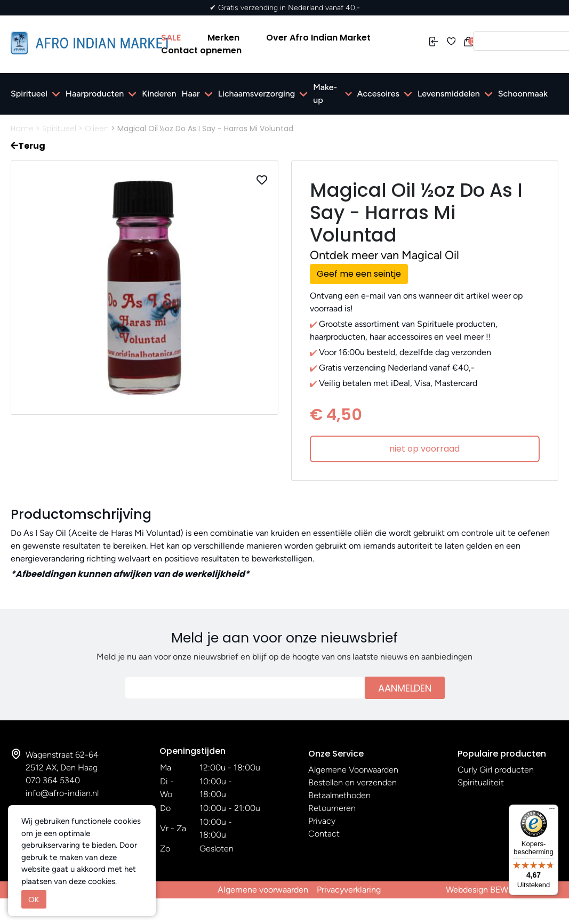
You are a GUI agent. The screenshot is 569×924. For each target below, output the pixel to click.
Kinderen (159, 94)
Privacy (322, 821)
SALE (171, 38)
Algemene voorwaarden (263, 890)
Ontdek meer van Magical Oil (384, 255)
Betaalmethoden (339, 795)
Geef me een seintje (359, 274)
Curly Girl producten (496, 770)
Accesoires (378, 94)
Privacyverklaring (349, 890)
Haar (191, 94)
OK (34, 899)
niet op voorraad (424, 449)
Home (22, 128)
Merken (223, 38)
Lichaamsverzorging (257, 94)
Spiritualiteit (481, 782)
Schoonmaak (523, 94)
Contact (324, 834)
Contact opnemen (201, 50)
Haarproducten (95, 94)
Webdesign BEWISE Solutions (502, 890)
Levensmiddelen (449, 94)
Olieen (97, 128)
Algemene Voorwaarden (353, 770)
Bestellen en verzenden (352, 782)
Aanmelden (405, 688)
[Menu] (552, 811)
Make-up (325, 94)
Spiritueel (29, 94)
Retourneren (332, 808)
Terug (28, 146)
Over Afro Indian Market (318, 38)
